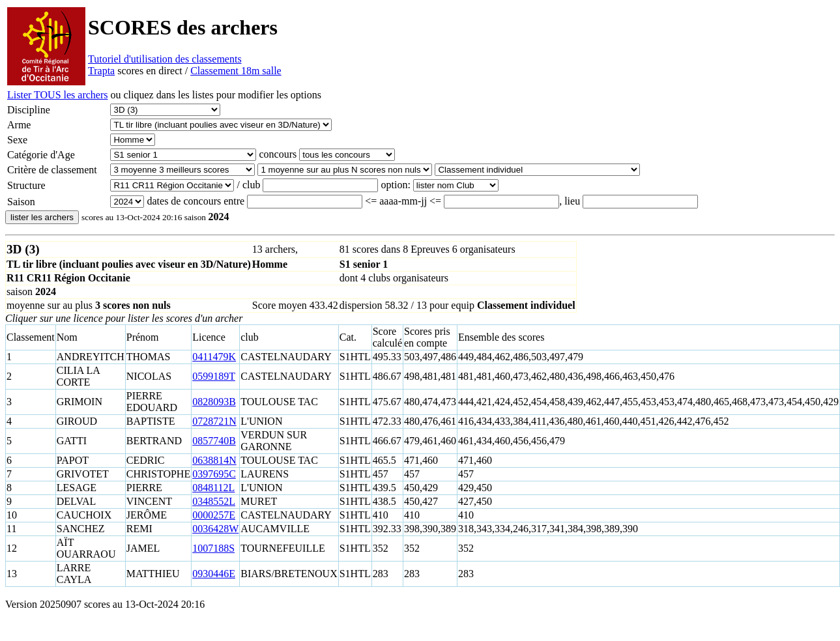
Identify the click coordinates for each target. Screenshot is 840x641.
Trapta (101, 71)
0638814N (214, 460)
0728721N (214, 421)
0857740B (214, 441)
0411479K (214, 357)
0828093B (214, 402)
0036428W (215, 529)
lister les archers (42, 217)
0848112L (213, 488)
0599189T (214, 376)
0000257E (214, 515)
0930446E (214, 574)
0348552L (214, 501)
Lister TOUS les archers (57, 95)
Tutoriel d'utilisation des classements (165, 59)
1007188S (213, 548)
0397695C (214, 474)
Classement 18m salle (236, 71)
